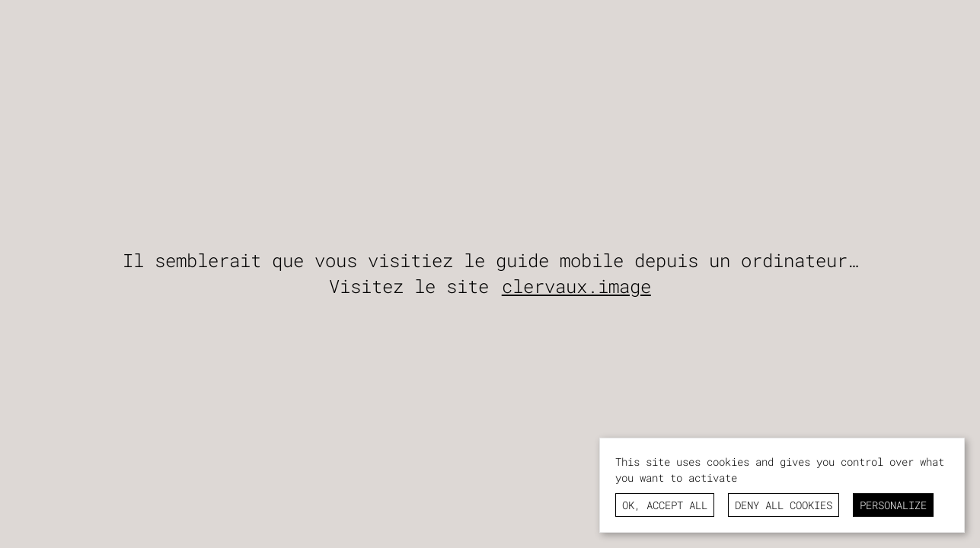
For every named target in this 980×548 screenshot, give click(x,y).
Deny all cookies (784, 505)
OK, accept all (665, 505)
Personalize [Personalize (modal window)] (893, 505)
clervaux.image (576, 286)
